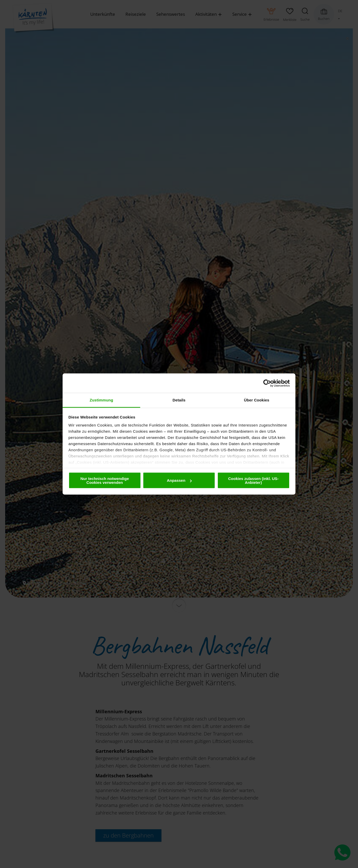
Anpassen (179, 480)
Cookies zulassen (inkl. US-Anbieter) (253, 480)
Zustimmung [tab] (102, 400)
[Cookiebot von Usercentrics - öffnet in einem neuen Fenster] (267, 383)
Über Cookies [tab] (257, 400)
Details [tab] (179, 400)
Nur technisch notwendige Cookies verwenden (105, 480)
